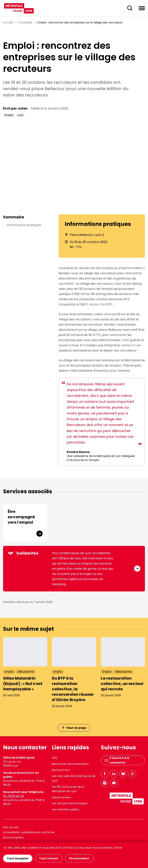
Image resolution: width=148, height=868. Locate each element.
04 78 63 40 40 (13, 796)
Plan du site (11, 827)
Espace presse (61, 797)
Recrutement (61, 770)
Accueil (8, 22)
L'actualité (25, 22)
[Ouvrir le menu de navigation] (142, 8)
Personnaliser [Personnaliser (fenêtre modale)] (79, 858)
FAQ (55, 758)
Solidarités (23, 553)
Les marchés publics (66, 809)
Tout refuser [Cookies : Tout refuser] (49, 858)
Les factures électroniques (70, 803)
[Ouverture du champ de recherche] (130, 8)
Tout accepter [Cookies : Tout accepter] (18, 858)
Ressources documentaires (70, 764)
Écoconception (13, 837)
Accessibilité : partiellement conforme (29, 832)
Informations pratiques (24, 225)
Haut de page (74, 728)
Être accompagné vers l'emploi (21, 517)
